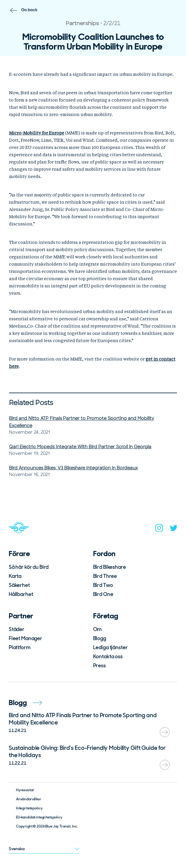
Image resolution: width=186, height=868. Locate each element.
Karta (15, 576)
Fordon (104, 554)
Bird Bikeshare (110, 567)
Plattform (20, 647)
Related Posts (31, 403)
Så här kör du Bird (29, 567)
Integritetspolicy (29, 808)
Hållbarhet (21, 594)
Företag (106, 616)
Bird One (103, 594)
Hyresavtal (25, 790)
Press (99, 666)
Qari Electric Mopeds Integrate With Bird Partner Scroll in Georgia (80, 447)
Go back (29, 10)
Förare (19, 554)
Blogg (100, 638)
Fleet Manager (25, 638)
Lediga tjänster (110, 647)
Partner (21, 616)
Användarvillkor (29, 799)
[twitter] (174, 529)
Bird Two (103, 585)
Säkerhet (19, 585)
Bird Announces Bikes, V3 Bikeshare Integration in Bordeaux (73, 468)
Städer (17, 629)
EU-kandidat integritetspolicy (39, 817)
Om (98, 629)
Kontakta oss (108, 656)
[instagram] (159, 529)
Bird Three (105, 576)
